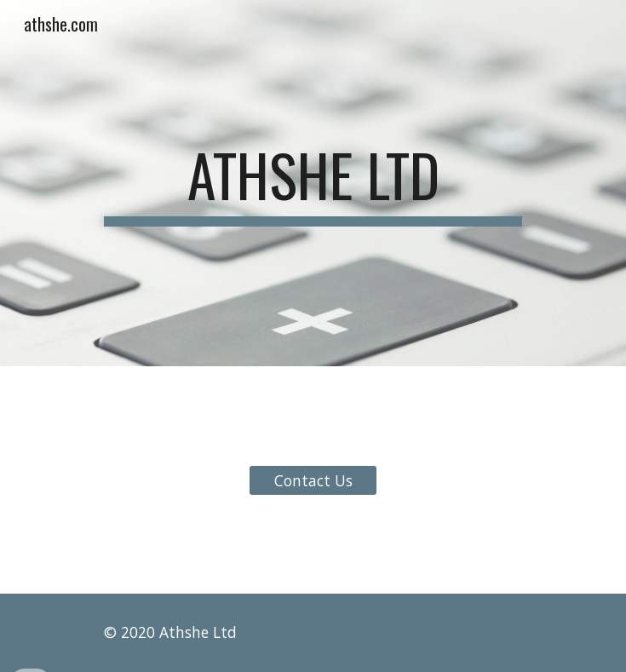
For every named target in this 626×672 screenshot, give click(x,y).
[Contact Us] (313, 480)
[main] (313, 183)
